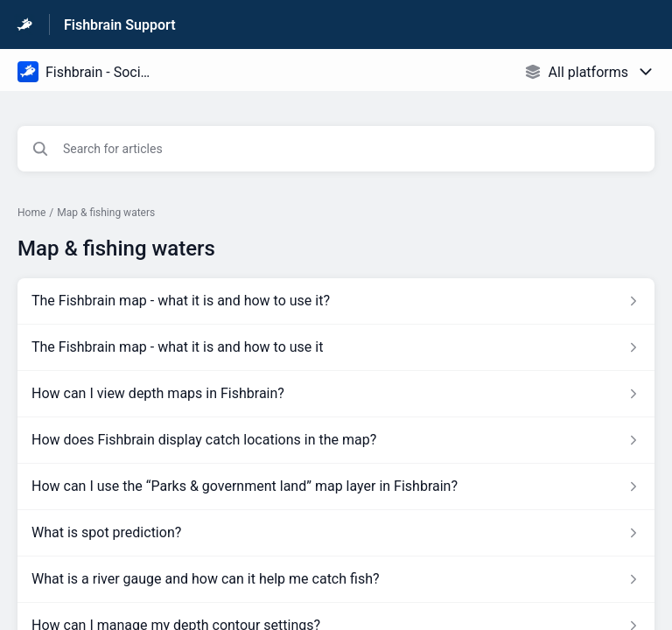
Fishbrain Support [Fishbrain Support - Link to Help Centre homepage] (120, 25)
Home (31, 213)
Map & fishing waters (106, 213)
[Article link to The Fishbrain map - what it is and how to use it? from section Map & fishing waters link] (336, 301)
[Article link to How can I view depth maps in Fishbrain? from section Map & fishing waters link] (336, 394)
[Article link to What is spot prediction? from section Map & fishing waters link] (336, 533)
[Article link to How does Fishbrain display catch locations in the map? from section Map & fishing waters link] (336, 440)
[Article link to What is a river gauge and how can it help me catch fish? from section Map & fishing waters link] (336, 579)
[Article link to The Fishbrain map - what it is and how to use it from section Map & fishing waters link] (336, 347)
